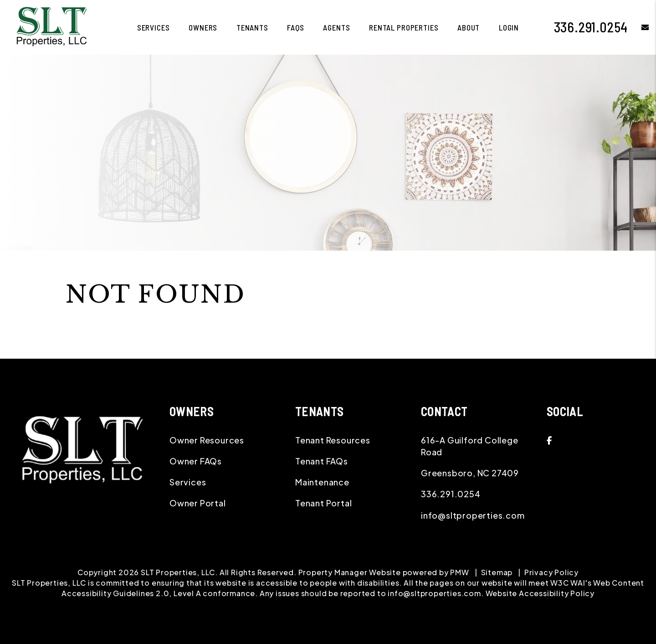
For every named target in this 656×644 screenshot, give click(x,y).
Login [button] (509, 27)
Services (188, 482)
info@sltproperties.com (473, 515)
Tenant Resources (333, 440)
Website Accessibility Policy (540, 593)
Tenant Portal (323, 503)
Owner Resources (207, 440)
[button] (638, 27)
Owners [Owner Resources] (203, 27)
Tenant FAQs (322, 461)
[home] (51, 26)
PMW (459, 572)
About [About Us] (469, 27)
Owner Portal (198, 503)
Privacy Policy (551, 572)
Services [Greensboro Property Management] (154, 27)
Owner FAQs (196, 461)
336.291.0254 (591, 27)
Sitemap (497, 572)
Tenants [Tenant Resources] (252, 27)
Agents (336, 27)
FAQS (295, 27)
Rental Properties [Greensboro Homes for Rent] (404, 27)
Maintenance (322, 482)
